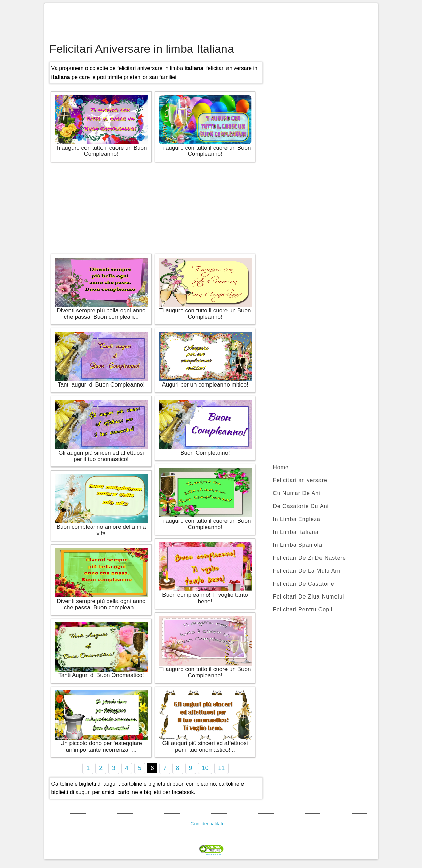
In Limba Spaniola (298, 545)
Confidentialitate (207, 824)
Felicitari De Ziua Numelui (308, 597)
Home (281, 467)
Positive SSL (214, 855)
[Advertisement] (211, 24)
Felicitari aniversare (300, 480)
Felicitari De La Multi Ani (307, 571)
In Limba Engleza (297, 519)
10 (205, 768)
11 (221, 768)
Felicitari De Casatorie (303, 584)
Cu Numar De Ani (297, 493)
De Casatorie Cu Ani (301, 506)
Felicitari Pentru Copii (303, 610)
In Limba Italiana (296, 532)
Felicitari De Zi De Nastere (309, 558)
